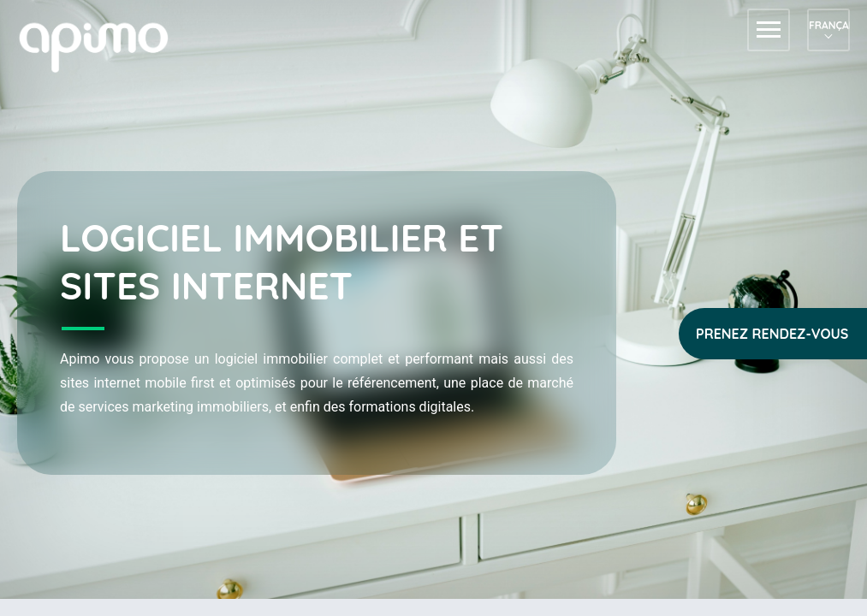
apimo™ (103, 46)
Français (828, 25)
